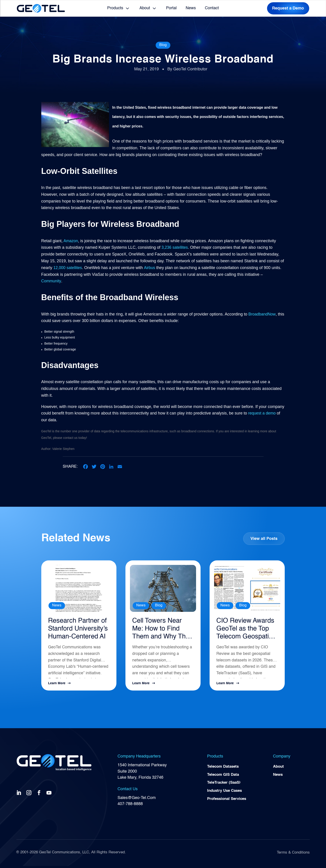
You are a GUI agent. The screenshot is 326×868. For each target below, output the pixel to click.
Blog (163, 45)
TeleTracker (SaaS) (225, 786)
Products (115, 8)
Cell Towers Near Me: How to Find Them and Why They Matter (159, 630)
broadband (189, 431)
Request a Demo (288, 8)
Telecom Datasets (224, 769)
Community (51, 281)
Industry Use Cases (226, 794)
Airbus (150, 268)
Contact (212, 8)
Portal (171, 8)
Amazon (71, 241)
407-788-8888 (130, 806)
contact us (70, 438)
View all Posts (264, 539)
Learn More (57, 685)
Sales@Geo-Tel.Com (137, 800)
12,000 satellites (68, 268)
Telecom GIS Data (224, 777)
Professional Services (228, 802)
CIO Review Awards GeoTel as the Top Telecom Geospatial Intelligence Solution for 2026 (245, 630)
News (191, 8)
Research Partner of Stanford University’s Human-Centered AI (79, 630)
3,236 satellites (175, 247)
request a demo (262, 413)
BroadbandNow (262, 314)
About (145, 8)
